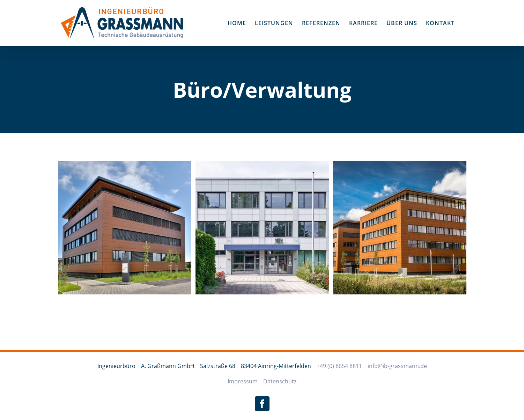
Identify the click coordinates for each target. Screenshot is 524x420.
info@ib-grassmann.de (397, 366)
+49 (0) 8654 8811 (339, 366)
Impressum (243, 381)
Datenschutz (280, 381)
